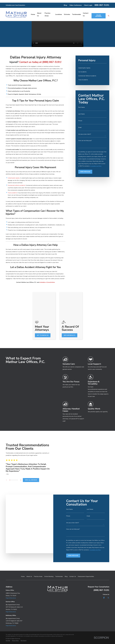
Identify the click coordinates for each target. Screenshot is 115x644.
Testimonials (59, 545)
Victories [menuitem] (67, 14)
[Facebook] (104, 567)
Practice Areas (38, 545)
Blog (65, 5)
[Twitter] (108, 567)
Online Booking (49, 545)
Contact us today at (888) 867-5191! (40, 62)
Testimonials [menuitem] (76, 14)
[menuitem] (92, 68)
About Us (29, 545)
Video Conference (76, 5)
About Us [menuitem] (39, 14)
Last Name (81, 114)
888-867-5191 (102, 5)
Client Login (88, 5)
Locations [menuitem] (59, 14)
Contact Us (73, 545)
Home (23, 545)
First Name (81, 107)
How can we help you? (85, 141)
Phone (80, 121)
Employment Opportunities (86, 545)
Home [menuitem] (33, 14)
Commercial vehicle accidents (16, 185)
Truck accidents (12, 193)
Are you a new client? (85, 134)
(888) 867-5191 (101, 559)
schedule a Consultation (47, 282)
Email (80, 127)
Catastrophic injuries (14, 178)
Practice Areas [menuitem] (47, 14)
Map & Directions (11, 567)
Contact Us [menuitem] (86, 14)
